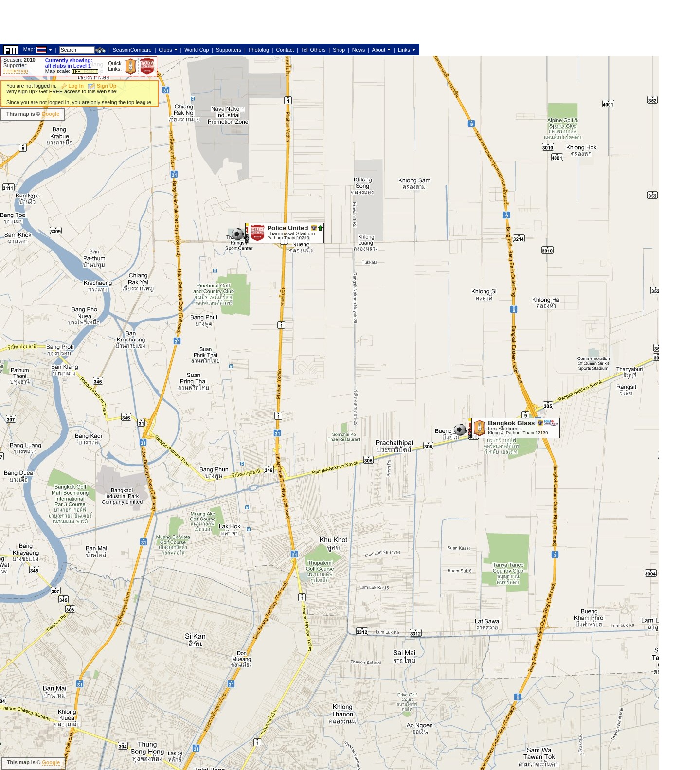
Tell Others (314, 50)
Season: (19, 60)
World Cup (197, 50)
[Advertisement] (177, 22)
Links (404, 50)
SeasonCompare (132, 50)
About (378, 50)
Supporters (229, 50)
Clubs (165, 50)
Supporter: (16, 65)
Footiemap (16, 71)
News (359, 50)
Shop (339, 50)
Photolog (259, 50)
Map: (29, 49)
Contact (285, 50)
